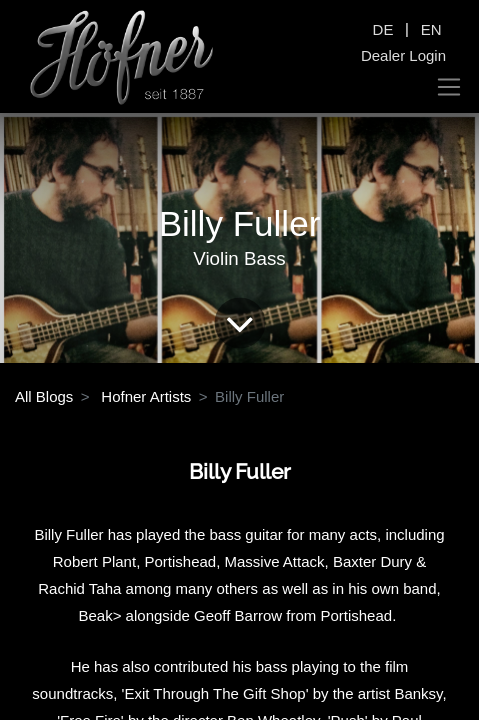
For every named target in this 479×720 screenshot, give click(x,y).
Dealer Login (403, 55)
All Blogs (44, 396)
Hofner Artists (146, 396)
